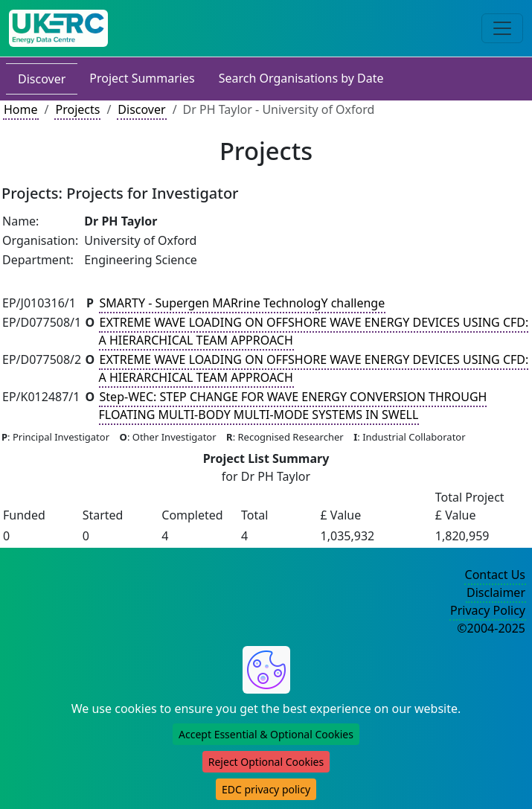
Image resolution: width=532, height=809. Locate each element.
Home (21, 109)
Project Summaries (142, 78)
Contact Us (495, 575)
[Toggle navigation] (502, 28)
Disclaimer (496, 592)
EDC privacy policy (266, 789)
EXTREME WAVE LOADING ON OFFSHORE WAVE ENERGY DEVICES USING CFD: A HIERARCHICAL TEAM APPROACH (314, 331)
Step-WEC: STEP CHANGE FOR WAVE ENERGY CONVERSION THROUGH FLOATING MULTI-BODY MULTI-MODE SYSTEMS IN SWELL (293, 406)
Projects (77, 109)
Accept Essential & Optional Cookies (266, 734)
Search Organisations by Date (301, 78)
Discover (42, 79)
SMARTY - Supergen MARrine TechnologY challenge (243, 303)
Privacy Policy (488, 610)
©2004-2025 (491, 628)
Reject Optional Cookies (266, 762)
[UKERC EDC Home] (58, 28)
